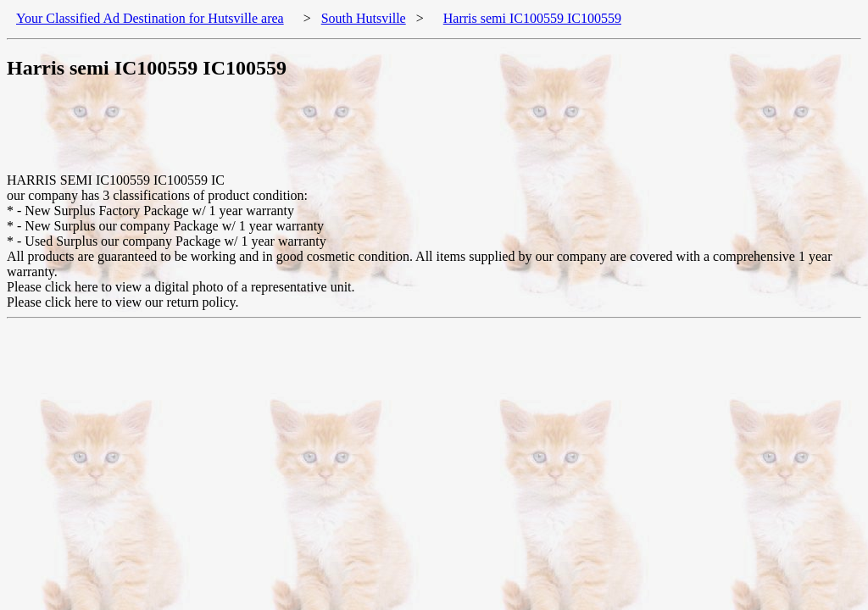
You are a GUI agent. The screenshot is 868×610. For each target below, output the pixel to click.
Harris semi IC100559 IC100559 (532, 18)
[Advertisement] (315, 135)
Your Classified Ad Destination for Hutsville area (150, 18)
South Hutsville (364, 18)
